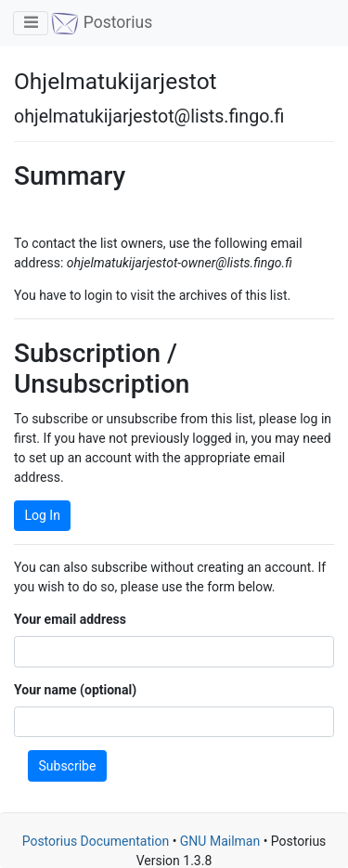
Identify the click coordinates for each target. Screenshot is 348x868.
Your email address (70, 619)
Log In (43, 515)
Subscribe (68, 766)
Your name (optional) (75, 690)
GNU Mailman (220, 841)
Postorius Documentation (96, 841)
